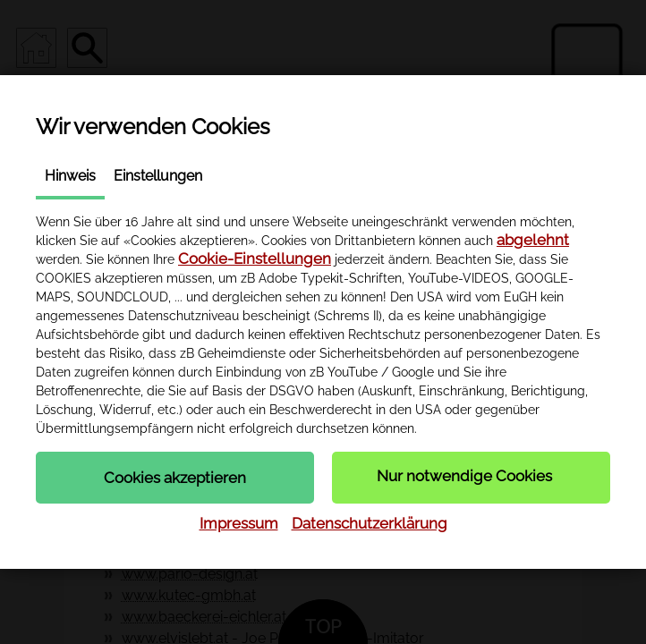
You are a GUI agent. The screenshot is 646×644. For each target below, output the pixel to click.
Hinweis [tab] (70, 176)
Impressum (239, 523)
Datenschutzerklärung (370, 523)
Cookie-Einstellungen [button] (255, 258)
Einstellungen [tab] (158, 176)
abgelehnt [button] (533, 240)
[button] (175, 478)
